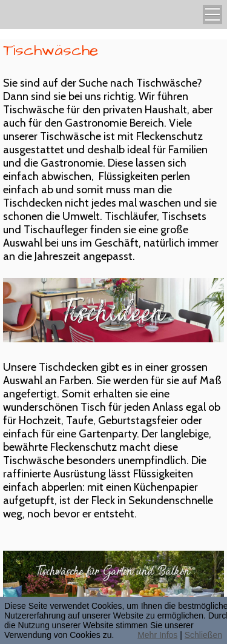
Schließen (203, 635)
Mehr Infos (157, 635)
